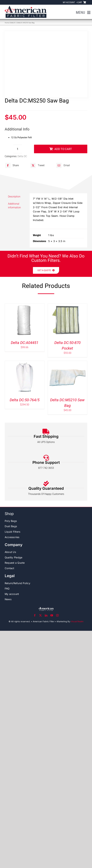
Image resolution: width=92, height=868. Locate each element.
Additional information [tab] (14, 206)
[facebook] (35, 615)
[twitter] (40, 615)
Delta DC (13, 23)
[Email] (63, 165)
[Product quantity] (18, 149)
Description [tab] (14, 197)
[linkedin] (46, 615)
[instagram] (57, 615)
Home (7, 23)
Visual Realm (77, 621)
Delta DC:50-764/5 (25, 400)
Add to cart (61, 149)
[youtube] (52, 615)
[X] (37, 165)
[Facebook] (12, 165)
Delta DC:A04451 (25, 343)
